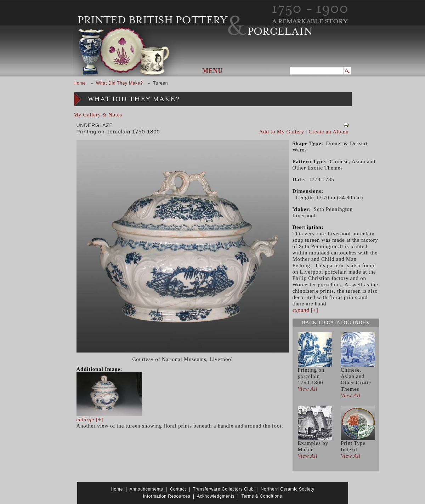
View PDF (346, 125)
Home (80, 83)
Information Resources (167, 496)
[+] (90, 419)
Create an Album (329, 132)
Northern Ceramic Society (288, 489)
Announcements (146, 489)
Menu (212, 71)
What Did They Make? (120, 83)
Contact (178, 489)
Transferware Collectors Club (223, 489)
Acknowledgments (216, 496)
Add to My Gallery (282, 132)
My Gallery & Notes (98, 115)
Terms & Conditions (262, 496)
